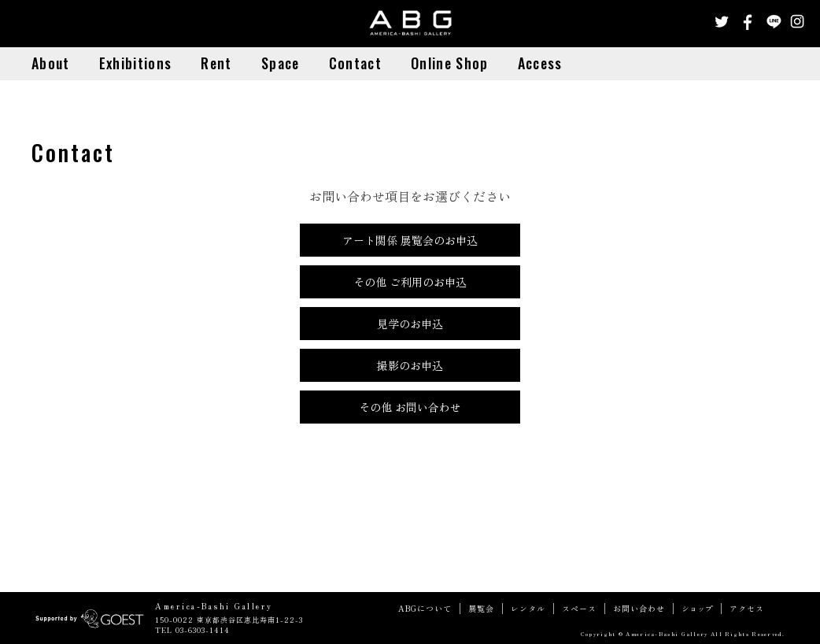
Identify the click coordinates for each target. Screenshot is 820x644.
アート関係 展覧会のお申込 (410, 240)
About (51, 63)
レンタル (528, 609)
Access (540, 63)
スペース (579, 609)
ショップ (697, 609)
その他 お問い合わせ (410, 407)
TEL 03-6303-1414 (192, 630)
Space (281, 63)
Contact (355, 63)
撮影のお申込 (410, 365)
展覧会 (481, 609)
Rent (216, 63)
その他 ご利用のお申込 (410, 282)
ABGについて (425, 609)
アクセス (747, 609)
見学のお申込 (410, 324)
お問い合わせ (639, 609)
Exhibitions (135, 63)
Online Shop (449, 63)
